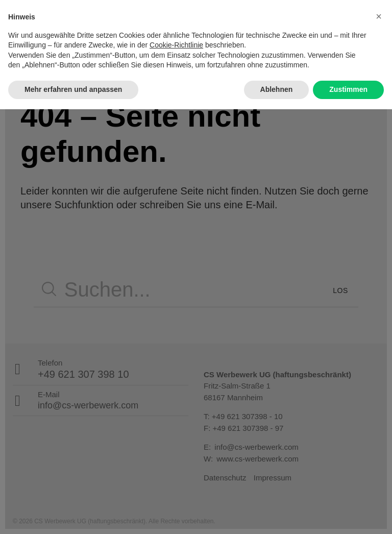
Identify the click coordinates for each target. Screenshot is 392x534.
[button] (379, 441)
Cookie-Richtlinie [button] (176, 470)
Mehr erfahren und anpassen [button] (73, 514)
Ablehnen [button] (277, 514)
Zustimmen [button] (348, 514)
